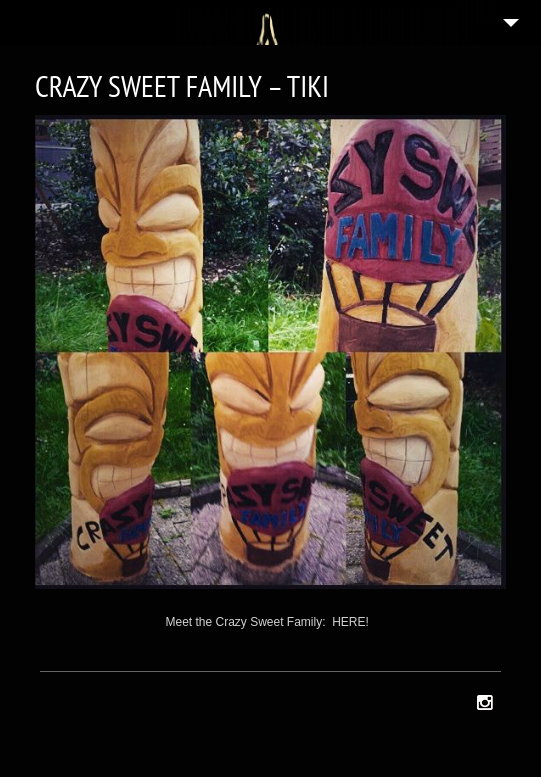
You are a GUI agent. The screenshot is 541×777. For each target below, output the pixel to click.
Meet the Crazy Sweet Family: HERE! (266, 622)
